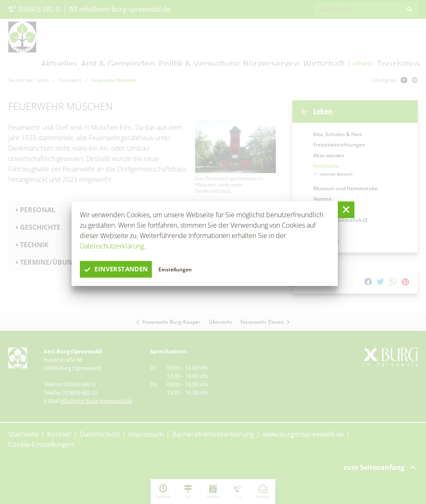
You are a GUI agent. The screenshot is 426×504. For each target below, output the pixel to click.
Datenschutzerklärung (112, 246)
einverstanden (118, 269)
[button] (346, 210)
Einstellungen (180, 269)
